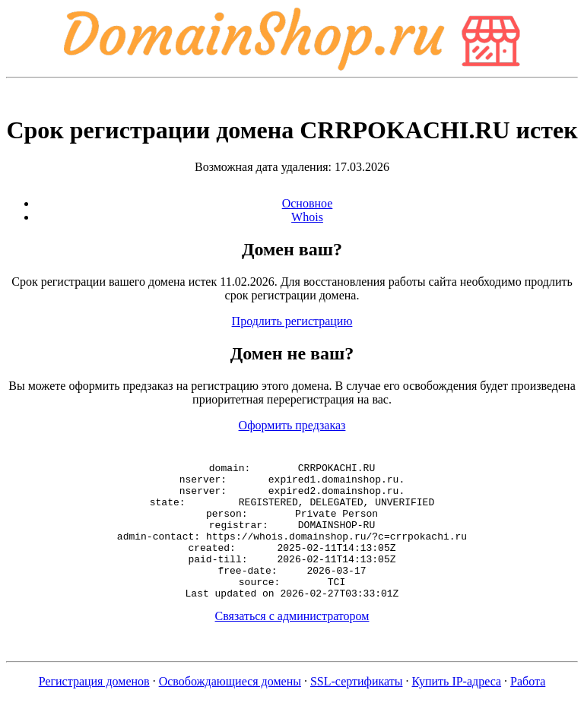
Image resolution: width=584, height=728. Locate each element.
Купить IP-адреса (457, 709)
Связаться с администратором (292, 643)
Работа (528, 709)
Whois (307, 217)
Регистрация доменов (94, 709)
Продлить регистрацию (292, 321)
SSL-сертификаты (357, 709)
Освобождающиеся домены (230, 709)
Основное (308, 203)
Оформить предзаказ (292, 425)
